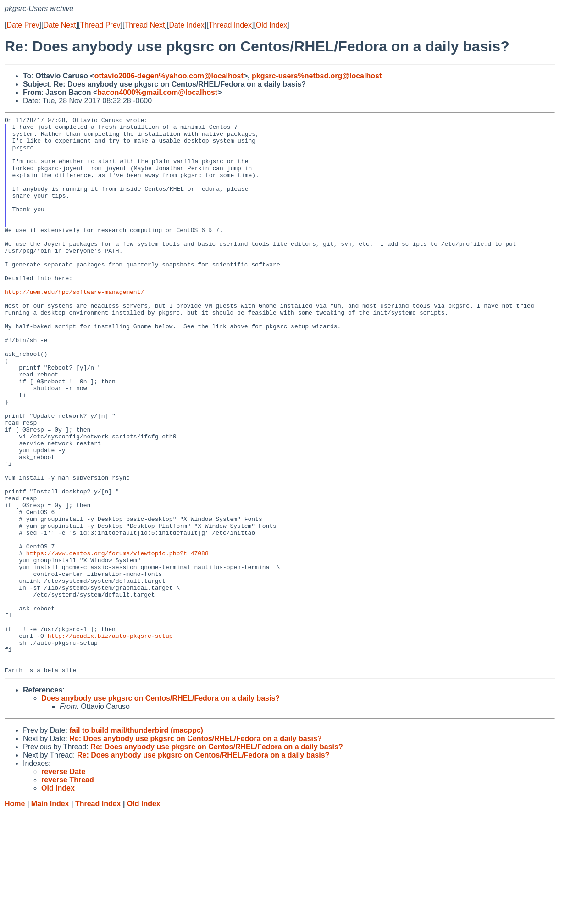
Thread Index (230, 25)
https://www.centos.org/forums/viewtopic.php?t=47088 (117, 641)
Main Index (50, 915)
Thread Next (144, 25)
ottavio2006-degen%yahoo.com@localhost (169, 76)
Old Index (271, 25)
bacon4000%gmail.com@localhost (157, 92)
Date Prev (23, 25)
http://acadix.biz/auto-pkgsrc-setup (110, 740)
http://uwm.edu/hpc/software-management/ (74, 327)
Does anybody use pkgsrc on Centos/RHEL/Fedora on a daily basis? (161, 810)
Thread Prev (100, 25)
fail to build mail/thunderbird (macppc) (136, 842)
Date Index (186, 25)
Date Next (59, 25)
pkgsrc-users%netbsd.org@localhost (317, 76)
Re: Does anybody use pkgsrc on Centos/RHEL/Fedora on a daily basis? (195, 850)
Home (15, 915)
